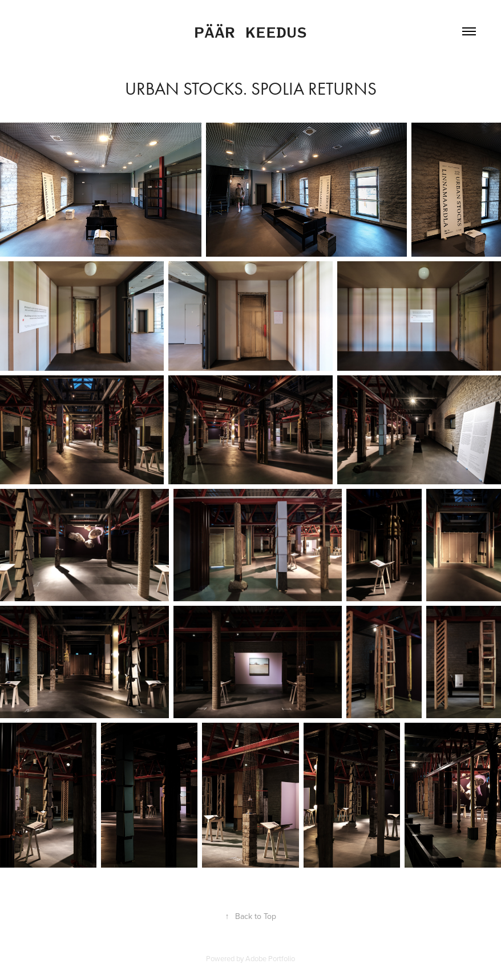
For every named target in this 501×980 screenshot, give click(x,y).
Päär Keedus (251, 31)
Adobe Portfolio (270, 958)
